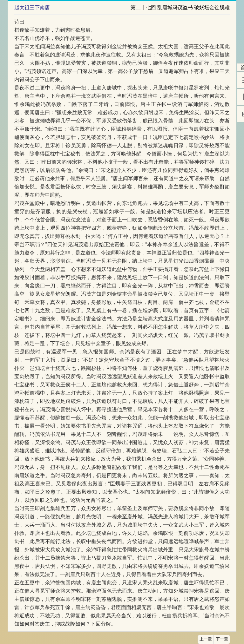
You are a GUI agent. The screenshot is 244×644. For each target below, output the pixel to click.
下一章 (222, 639)
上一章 (206, 639)
